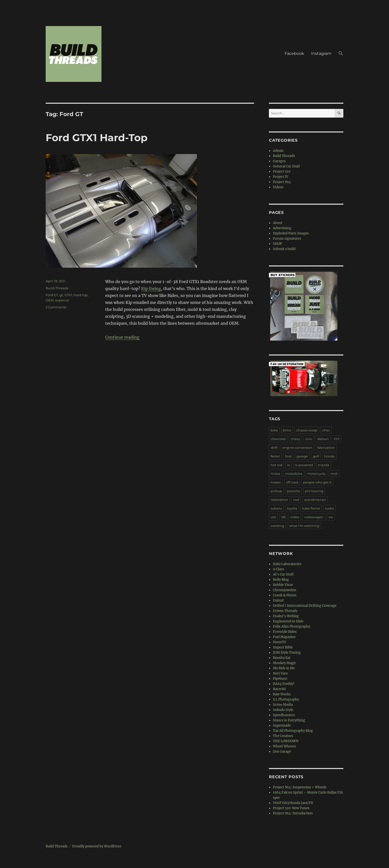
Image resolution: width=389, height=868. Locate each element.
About (278, 223)
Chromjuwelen (285, 590)
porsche (293, 491)
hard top (81, 295)
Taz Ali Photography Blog (293, 731)
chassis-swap (307, 430)
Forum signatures (287, 239)
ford (288, 456)
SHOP (277, 244)
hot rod (276, 465)
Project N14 (282, 182)
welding (277, 526)
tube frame (311, 508)
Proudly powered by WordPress (97, 846)
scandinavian (315, 500)
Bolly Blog (281, 580)
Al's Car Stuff (283, 574)
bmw (287, 430)
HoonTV (280, 642)
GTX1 (68, 295)
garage (302, 456)
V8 (283, 517)
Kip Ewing (151, 289)
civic (309, 439)
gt (61, 295)
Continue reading (122, 337)
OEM (50, 300)
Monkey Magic (285, 663)
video (295, 517)
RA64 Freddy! (284, 684)
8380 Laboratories (287, 564)
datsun (323, 439)
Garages (279, 161)
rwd (296, 500)
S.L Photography (286, 699)
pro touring (314, 491)
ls (289, 465)
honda (329, 456)
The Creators (283, 736)
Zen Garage (282, 752)
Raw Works (282, 694)
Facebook (294, 53)
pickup (276, 491)
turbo (329, 508)
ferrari (275, 456)
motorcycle (316, 474)
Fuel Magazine (284, 637)
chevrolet (278, 439)
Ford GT (52, 295)
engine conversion (297, 448)
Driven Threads (285, 611)
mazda (324, 465)
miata (276, 474)
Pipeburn (280, 679)
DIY (337, 439)
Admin (278, 151)
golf (316, 456)
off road (292, 482)
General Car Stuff (286, 166)
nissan (276, 482)
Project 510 (282, 172)
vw (331, 517)
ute (273, 517)
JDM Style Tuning (287, 653)
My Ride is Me (284, 668)
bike (274, 430)
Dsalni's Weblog (286, 616)
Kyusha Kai (282, 658)
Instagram (321, 53)
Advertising (282, 228)
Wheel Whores (284, 746)
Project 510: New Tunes (291, 808)
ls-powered (304, 465)
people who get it (317, 482)
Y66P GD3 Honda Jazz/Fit (293, 803)
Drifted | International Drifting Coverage (305, 606)
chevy (295, 439)
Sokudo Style (283, 710)
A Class (278, 569)
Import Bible (283, 647)
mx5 (334, 474)
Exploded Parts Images (291, 233)
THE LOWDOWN (286, 741)
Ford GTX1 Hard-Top (97, 138)
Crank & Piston (285, 595)
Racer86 (279, 689)
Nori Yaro (280, 673)
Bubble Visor (283, 585)
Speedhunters (284, 715)
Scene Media (283, 705)
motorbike (294, 474)
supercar (62, 300)
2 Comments (56, 307)
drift (274, 448)
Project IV (281, 177)
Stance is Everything (289, 720)
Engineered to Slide (288, 621)
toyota (292, 508)
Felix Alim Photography (292, 627)
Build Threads (57, 288)
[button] (341, 54)
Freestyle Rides (285, 632)
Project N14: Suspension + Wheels (300, 787)
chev (326, 430)
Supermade (282, 725)
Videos (278, 187)
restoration (279, 500)
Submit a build (284, 249)
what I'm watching (304, 526)
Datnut (278, 600)
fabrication (326, 448)
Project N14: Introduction (293, 813)
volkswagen (314, 517)
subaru (276, 508)
